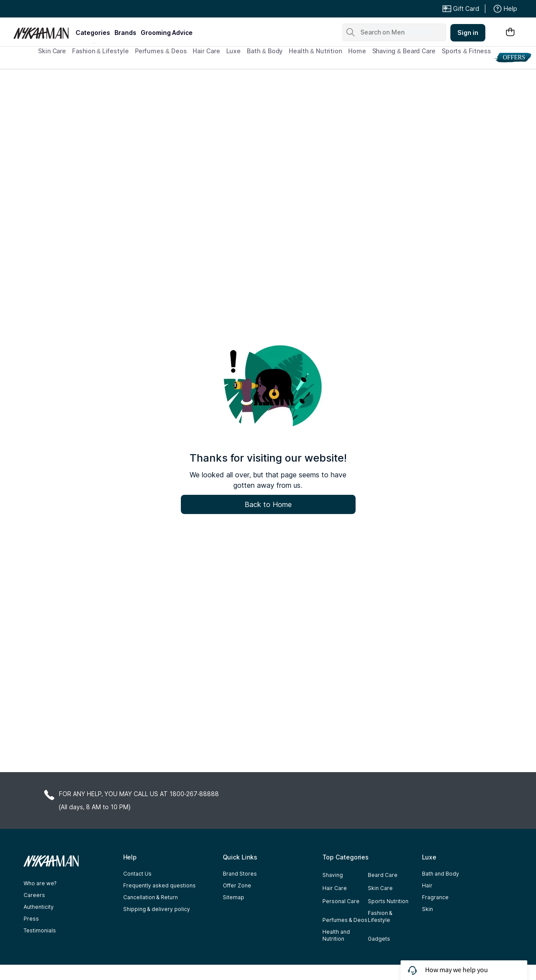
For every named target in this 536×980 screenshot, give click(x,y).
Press (31, 919)
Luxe (234, 51)
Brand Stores (240, 874)
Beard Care (383, 875)
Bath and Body (441, 874)
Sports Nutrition (388, 901)
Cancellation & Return (150, 897)
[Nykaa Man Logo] (43, 30)
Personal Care (341, 901)
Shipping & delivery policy (157, 909)
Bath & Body (265, 51)
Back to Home (268, 504)
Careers (34, 895)
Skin (427, 909)
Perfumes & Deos (161, 51)
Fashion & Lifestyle (100, 51)
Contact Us (137, 874)
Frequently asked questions (159, 885)
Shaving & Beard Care (404, 51)
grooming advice (167, 33)
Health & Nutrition (315, 51)
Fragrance (435, 897)
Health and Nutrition (336, 935)
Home (357, 51)
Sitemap (233, 897)
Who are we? (40, 883)
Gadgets (379, 939)
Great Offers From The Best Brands (77, 9)
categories (93, 33)
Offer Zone (237, 885)
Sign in (468, 33)
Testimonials (40, 930)
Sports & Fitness (466, 51)
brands (125, 33)
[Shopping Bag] (510, 33)
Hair (427, 885)
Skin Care (52, 51)
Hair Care (206, 51)
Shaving (333, 875)
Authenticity (39, 907)
